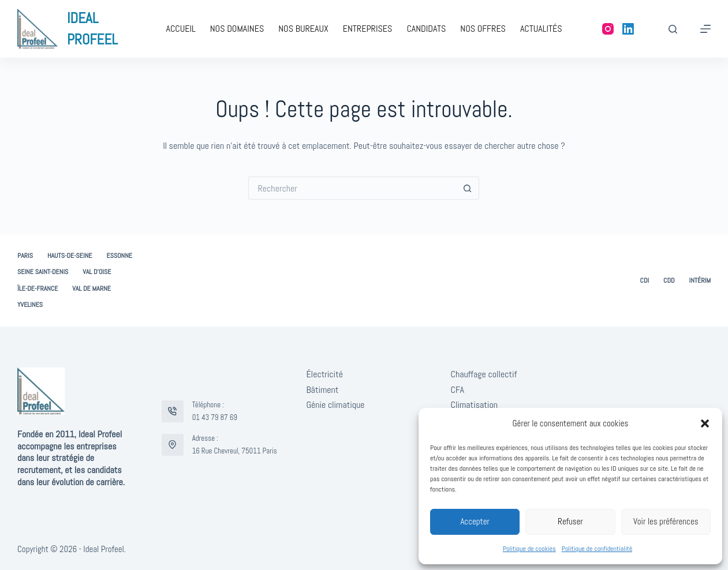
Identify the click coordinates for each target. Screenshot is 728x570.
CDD (669, 281)
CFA (458, 390)
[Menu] (705, 29)
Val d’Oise (97, 272)
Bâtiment (322, 390)
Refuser (570, 521)
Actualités (541, 29)
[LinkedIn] (628, 29)
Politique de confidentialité (597, 549)
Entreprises (368, 29)
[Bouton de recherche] (468, 188)
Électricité (324, 374)
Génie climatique (335, 405)
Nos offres (483, 29)
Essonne (120, 256)
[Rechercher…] (352, 188)
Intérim (700, 281)
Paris (25, 256)
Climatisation (474, 405)
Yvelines (30, 305)
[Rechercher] (673, 29)
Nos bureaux (303, 29)
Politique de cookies (529, 549)
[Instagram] (608, 29)
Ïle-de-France (38, 289)
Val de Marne (92, 289)
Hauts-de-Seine (70, 256)
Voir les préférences (666, 521)
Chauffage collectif (484, 374)
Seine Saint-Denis (43, 272)
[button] (705, 423)
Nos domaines (237, 29)
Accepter (475, 521)
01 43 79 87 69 (215, 417)
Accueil (180, 29)
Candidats (426, 29)
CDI (645, 281)
